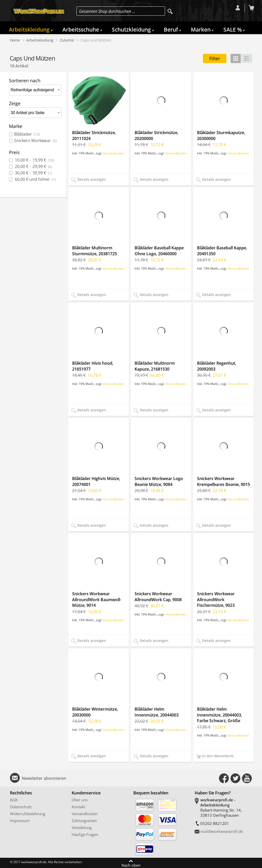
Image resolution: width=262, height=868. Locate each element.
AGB (14, 800)
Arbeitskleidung (29, 29)
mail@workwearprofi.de (222, 831)
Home (15, 40)
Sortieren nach (25, 81)
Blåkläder (27, 134)
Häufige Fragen (85, 834)
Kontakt (78, 807)
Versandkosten (113, 153)
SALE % (233, 29)
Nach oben (131, 865)
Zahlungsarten (84, 821)
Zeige (15, 103)
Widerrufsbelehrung (28, 814)
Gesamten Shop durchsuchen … (107, 11)
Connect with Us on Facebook (224, 778)
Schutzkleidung (131, 29)
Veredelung (82, 827)
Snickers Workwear (35, 141)
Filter (215, 58)
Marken (201, 29)
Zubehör (67, 40)
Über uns (80, 800)
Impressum (20, 821)
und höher (35, 179)
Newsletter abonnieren (44, 778)
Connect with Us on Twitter (235, 778)
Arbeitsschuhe (81, 29)
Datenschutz (21, 807)
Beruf (171, 29)
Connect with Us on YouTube (247, 778)
